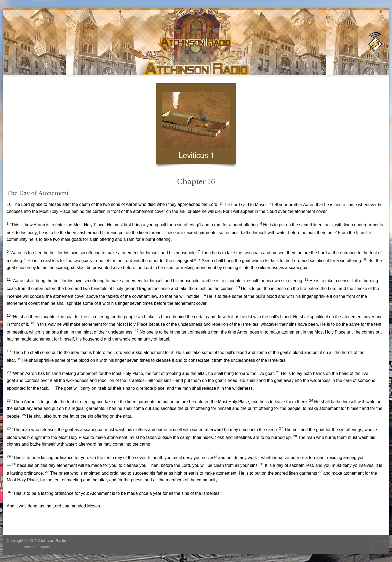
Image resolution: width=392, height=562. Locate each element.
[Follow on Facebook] (19, 42)
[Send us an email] (26, 42)
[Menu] (10, 42)
